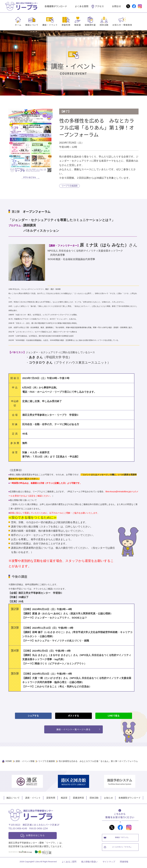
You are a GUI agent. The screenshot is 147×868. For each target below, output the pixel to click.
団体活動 (104, 25)
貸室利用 (66, 25)
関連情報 (124, 864)
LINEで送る (114, 716)
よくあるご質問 (69, 864)
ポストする (73, 716)
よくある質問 (82, 6)
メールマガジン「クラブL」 (123, 850)
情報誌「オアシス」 (123, 839)
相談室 (78, 25)
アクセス (99, 6)
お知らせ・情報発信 (122, 25)
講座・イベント (50, 25)
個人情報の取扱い (90, 864)
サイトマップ (109, 864)
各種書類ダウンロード (56, 6)
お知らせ (108, 799)
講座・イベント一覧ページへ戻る (74, 730)
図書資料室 (90, 25)
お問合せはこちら (37, 837)
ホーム (18, 25)
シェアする (33, 716)
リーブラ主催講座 (69, 186)
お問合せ (116, 6)
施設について (32, 25)
